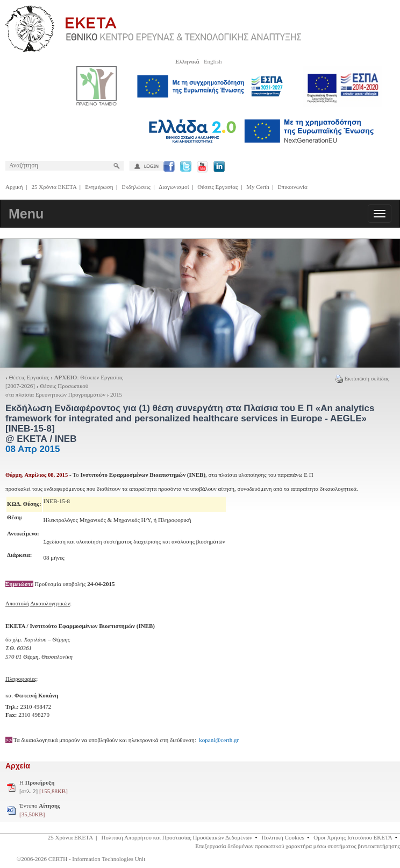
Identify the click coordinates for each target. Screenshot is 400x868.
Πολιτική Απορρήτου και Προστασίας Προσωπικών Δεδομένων (177, 837)
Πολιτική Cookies (283, 837)
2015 (116, 394)
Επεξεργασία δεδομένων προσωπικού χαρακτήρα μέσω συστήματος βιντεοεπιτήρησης (298, 846)
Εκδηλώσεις (136, 187)
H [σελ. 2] (44, 787)
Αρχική (14, 187)
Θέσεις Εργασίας (217, 187)
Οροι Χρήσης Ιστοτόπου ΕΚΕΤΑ (353, 837)
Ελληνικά (187, 61)
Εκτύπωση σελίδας (362, 378)
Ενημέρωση (99, 187)
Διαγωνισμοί (174, 187)
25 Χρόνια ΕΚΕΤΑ (54, 187)
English (213, 61)
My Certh (258, 187)
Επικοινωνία (293, 187)
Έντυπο (40, 810)
